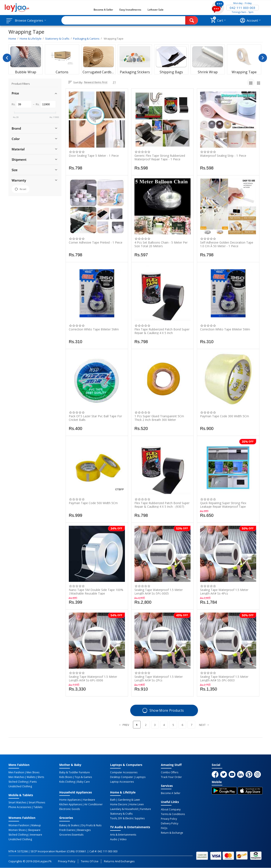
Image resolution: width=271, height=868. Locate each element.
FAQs (164, 828)
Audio (114, 839)
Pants (33, 782)
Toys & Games (83, 777)
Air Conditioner (93, 804)
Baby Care (84, 782)
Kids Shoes (66, 777)
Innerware (36, 835)
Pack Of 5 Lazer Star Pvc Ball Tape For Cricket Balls (95, 418)
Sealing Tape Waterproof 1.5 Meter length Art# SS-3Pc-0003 (224, 678)
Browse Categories (29, 20)
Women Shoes (17, 830)
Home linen (137, 804)
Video (123, 839)
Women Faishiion (19, 825)
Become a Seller (103, 10)
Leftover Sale (156, 10)
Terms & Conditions (173, 814)
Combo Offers (170, 772)
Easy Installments (130, 10)
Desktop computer (122, 777)
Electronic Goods (70, 809)
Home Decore (119, 804)
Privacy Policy (169, 819)
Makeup (36, 825)
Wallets (31, 777)
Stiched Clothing (18, 782)
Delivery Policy (170, 824)
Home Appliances (70, 800)
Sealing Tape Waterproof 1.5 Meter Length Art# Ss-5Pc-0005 (159, 592)
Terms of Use (90, 861)
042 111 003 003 (242, 8)
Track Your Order (171, 777)
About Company (171, 810)
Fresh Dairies (67, 830)
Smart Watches (17, 803)
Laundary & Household (124, 809)
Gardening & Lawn (129, 800)
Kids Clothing (67, 782)
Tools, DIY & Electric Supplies (127, 818)
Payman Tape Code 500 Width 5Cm (93, 503)
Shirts (41, 777)
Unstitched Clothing (20, 786)
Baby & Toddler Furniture (75, 772)
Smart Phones (37, 803)
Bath (113, 800)
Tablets (38, 807)
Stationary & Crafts (121, 814)
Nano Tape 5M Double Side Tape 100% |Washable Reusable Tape (96, 592)
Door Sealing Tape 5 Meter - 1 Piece (94, 156)
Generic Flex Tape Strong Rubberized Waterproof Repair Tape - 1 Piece (160, 157)
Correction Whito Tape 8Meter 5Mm (94, 329)
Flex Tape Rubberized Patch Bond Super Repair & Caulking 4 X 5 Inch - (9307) (162, 505)
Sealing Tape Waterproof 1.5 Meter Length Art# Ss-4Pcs (224, 592)
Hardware (89, 800)
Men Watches (16, 777)
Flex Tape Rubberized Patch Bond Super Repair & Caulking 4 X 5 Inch (162, 331)
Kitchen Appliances (71, 804)
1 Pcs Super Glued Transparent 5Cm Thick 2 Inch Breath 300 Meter (159, 418)
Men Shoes (33, 772)
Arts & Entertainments (123, 835)
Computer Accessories (124, 772)
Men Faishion (16, 772)
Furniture (146, 809)
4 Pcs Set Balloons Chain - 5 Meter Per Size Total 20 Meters (161, 244)
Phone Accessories (20, 807)
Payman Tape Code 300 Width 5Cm (225, 416)
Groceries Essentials (71, 835)
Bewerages (84, 830)
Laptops (140, 777)
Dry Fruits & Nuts (91, 825)
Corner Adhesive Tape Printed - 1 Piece (96, 243)
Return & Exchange (172, 833)
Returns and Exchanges (119, 861)
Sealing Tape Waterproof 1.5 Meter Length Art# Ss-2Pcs (159, 678)
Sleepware (34, 830)
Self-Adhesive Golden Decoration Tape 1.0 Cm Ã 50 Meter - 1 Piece (227, 244)
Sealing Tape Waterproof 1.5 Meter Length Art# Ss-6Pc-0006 (93, 678)
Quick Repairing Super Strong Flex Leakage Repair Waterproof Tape (223, 505)
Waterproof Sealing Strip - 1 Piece (223, 156)
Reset (21, 189)
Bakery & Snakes (69, 825)
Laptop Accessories (122, 782)
